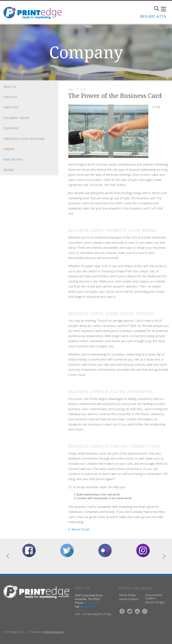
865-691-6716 (152, 16)
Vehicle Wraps (127, 595)
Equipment (11, 128)
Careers (9, 149)
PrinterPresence (54, 632)
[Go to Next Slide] (164, 556)
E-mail (79, 610)
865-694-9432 (88, 607)
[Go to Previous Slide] (8, 556)
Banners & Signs (155, 602)
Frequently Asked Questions (24, 139)
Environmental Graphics (154, 597)
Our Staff (10, 97)
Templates (11, 107)
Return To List (80, 529)
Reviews (9, 170)
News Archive (13, 160)
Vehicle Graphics (129, 599)
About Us (10, 87)
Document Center (16, 118)
